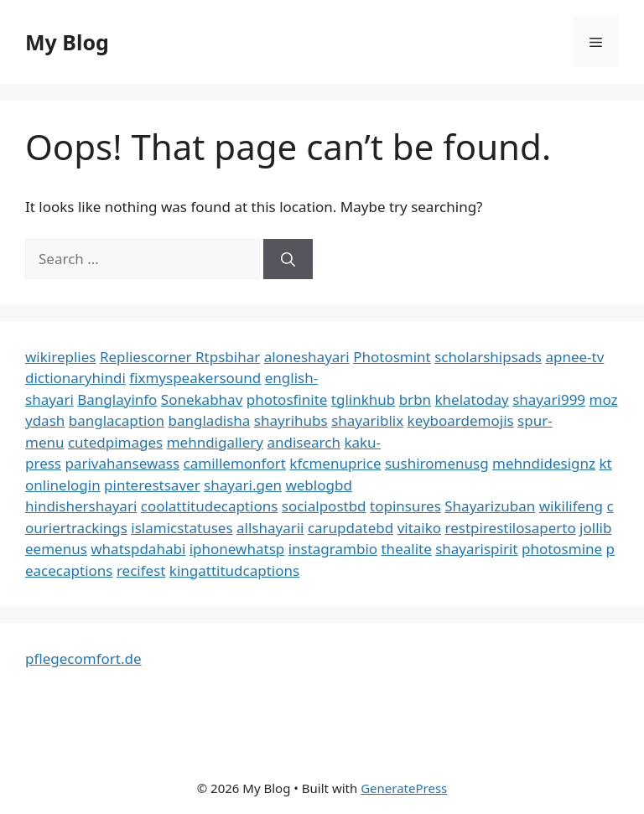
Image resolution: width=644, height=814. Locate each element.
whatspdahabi (138, 549)
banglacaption (117, 420)
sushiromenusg (437, 463)
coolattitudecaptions (210, 506)
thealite (406, 549)
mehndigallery (215, 442)
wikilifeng (571, 506)
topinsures (405, 506)
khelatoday (472, 399)
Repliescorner (148, 357)
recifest (141, 570)
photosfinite (287, 399)
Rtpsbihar (228, 357)
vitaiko (419, 528)
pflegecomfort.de (83, 658)
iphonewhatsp (237, 549)
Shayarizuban (490, 506)
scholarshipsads (488, 357)
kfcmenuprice (335, 463)
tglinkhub (363, 399)
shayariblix (367, 420)
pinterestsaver (152, 485)
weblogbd (318, 485)
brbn (415, 399)
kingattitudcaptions (234, 570)
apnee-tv (574, 357)
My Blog (67, 42)
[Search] (288, 259)
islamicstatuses (182, 528)
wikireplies (60, 357)
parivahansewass (122, 463)
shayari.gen (243, 485)
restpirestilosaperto (511, 528)
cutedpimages (115, 442)
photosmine (562, 549)
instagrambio (333, 549)
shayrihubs (291, 420)
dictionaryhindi (75, 378)
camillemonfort (235, 463)
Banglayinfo (117, 399)
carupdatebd (351, 528)
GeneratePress (404, 788)
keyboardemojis (461, 420)
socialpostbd (324, 506)
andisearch (304, 442)
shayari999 (549, 399)
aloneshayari (307, 357)
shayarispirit (476, 549)
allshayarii (270, 528)
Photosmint (392, 357)
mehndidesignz (544, 463)
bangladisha (210, 420)
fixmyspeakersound (195, 378)
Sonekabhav (202, 399)
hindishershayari (81, 506)
